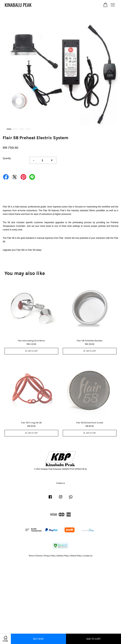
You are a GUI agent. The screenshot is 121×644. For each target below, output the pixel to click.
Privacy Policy (49, 556)
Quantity (7, 158)
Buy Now (38, 639)
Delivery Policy (63, 556)
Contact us (61, 483)
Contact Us (88, 556)
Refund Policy (76, 556)
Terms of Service (35, 556)
